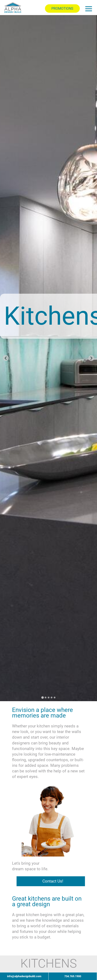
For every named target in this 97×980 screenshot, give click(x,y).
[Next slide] (91, 358)
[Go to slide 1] (42, 697)
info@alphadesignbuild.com (24, 976)
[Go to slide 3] (49, 698)
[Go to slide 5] (55, 698)
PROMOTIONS (62, 8)
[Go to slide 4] (52, 698)
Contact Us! (53, 881)
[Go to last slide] (6, 358)
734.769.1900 (73, 976)
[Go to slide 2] (46, 698)
